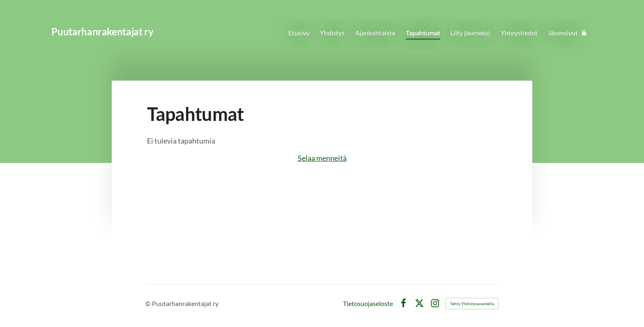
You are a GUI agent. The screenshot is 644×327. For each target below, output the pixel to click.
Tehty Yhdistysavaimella (472, 304)
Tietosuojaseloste (368, 304)
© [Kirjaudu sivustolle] (149, 303)
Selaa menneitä (322, 158)
